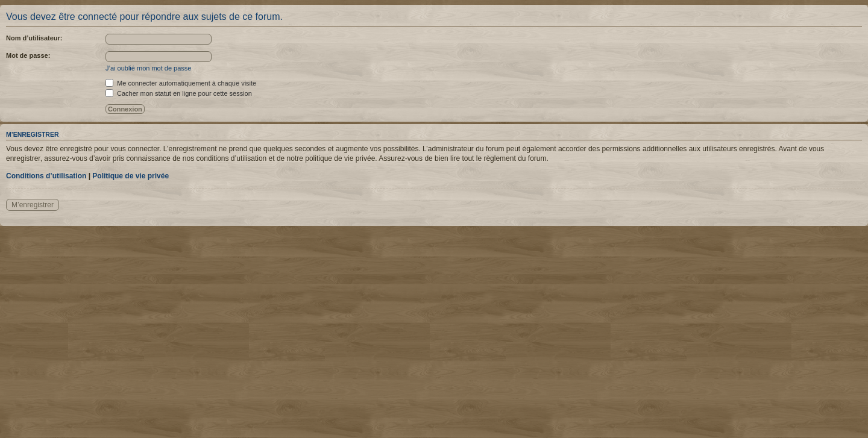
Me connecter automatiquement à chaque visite (181, 83)
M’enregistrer (33, 205)
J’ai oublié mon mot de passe (148, 68)
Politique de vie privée (131, 176)
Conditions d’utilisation (46, 176)
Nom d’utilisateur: (34, 38)
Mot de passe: (28, 55)
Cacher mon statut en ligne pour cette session (179, 93)
